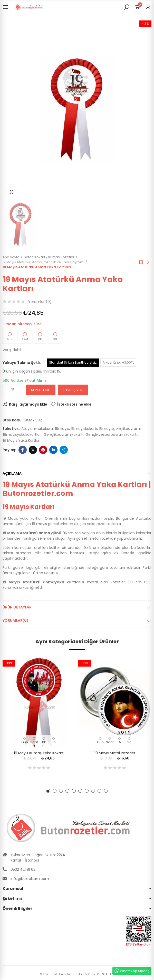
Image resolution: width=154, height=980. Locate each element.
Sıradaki (148, 262)
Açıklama (12, 473)
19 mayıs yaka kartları (22, 440)
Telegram (64, 450)
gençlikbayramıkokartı (64, 434)
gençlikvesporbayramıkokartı (111, 434)
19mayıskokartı (84, 429)
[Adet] (13, 390)
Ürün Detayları (18, 607)
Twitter (33, 450)
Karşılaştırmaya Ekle (28, 404)
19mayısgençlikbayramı (120, 429)
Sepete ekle (41, 390)
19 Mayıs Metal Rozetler (115, 753)
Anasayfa (141, 262)
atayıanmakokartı (37, 429)
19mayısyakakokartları (22, 434)
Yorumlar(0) (16, 620)
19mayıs (62, 429)
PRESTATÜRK (105, 974)
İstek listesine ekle (74, 404)
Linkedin (53, 450)
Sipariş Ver (73, 390)
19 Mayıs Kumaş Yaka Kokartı (39, 753)
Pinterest (43, 450)
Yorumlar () (40, 302)
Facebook (23, 450)
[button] (48, 791)
